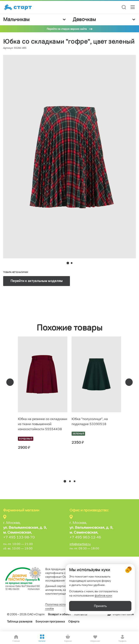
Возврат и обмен (59, 614)
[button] (65, 481)
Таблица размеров (20, 621)
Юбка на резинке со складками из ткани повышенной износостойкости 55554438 (43, 424)
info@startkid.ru (80, 544)
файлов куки (103, 595)
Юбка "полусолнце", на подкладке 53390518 (90, 421)
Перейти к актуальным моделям (37, 281)
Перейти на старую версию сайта (67, 29)
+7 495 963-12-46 (85, 537)
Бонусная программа (50, 621)
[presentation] (10, 382)
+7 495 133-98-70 (19, 537)
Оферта (74, 621)
